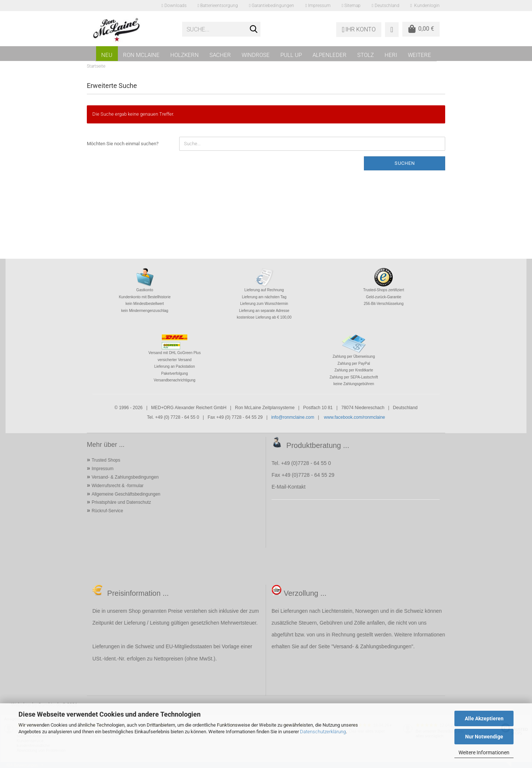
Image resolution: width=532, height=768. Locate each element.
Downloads (174, 6)
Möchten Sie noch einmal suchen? (123, 144)
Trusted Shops (106, 460)
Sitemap (351, 6)
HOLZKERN (185, 55)
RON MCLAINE (141, 55)
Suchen (405, 163)
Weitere (420, 55)
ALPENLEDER (330, 55)
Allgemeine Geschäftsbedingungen (126, 494)
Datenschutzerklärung (323, 732)
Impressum (318, 6)
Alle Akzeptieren (484, 718)
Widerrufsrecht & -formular (118, 486)
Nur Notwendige (484, 737)
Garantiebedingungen (272, 6)
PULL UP (291, 55)
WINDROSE (256, 55)
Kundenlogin (425, 6)
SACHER (220, 55)
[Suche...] (253, 30)
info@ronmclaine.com (293, 417)
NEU (107, 55)
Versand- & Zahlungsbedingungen (125, 477)
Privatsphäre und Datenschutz (121, 502)
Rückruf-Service (107, 511)
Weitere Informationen (484, 752)
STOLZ (366, 55)
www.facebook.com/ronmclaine (354, 417)
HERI (391, 55)
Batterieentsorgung (218, 6)
